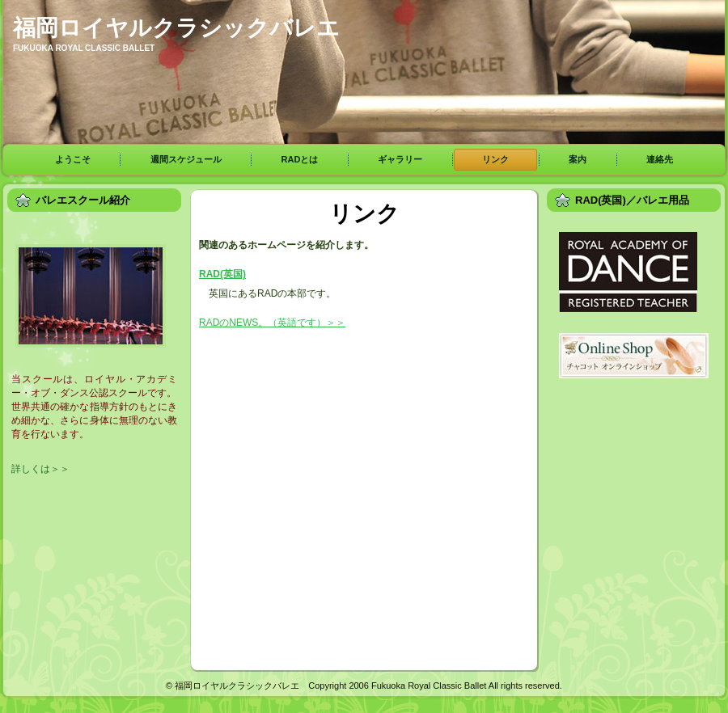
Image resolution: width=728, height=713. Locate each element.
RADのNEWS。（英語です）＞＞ (272, 323)
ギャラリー (400, 159)
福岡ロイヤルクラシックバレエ (176, 28)
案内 (578, 159)
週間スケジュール (186, 159)
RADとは (300, 159)
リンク (495, 159)
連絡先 (660, 159)
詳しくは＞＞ (40, 469)
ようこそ (73, 159)
